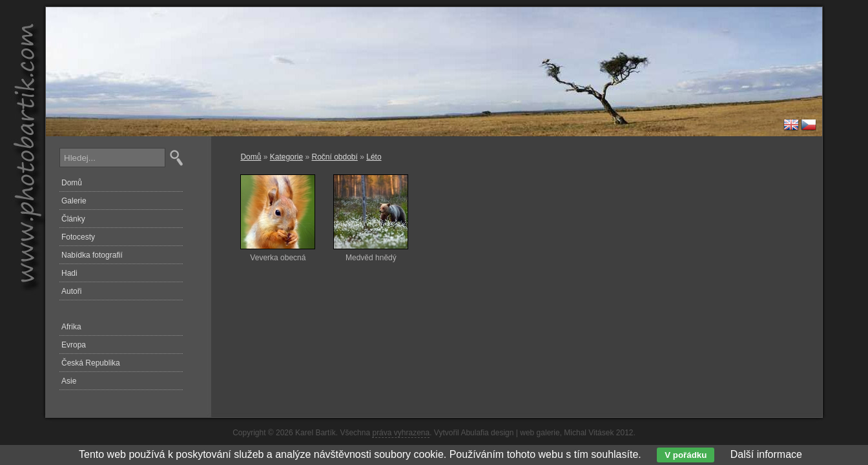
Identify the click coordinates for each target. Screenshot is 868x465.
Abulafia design (487, 433)
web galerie (540, 433)
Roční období (334, 157)
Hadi (69, 273)
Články (73, 219)
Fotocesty (78, 237)
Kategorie (286, 157)
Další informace (766, 454)
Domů (251, 157)
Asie (69, 381)
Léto (374, 157)
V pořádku (686, 455)
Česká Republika (91, 363)
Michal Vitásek (589, 433)
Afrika (71, 327)
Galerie (74, 201)
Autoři (71, 291)
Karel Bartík (315, 433)
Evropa (74, 345)
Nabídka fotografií (92, 255)
